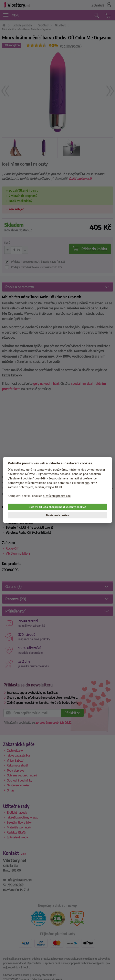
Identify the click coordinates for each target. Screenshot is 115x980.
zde (87, 483)
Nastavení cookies (57, 515)
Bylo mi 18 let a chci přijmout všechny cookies (57, 507)
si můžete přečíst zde (57, 496)
